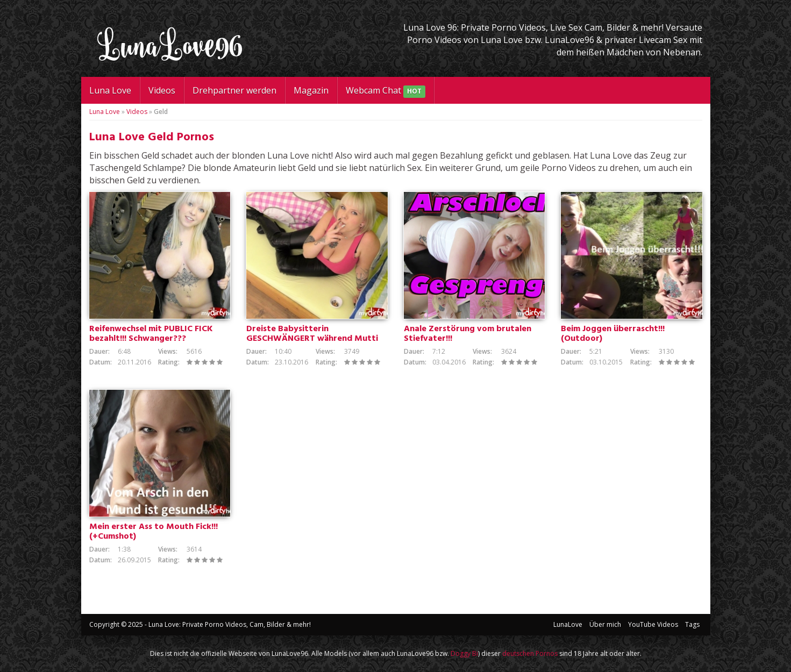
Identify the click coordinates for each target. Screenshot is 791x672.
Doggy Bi (464, 653)
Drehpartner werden (234, 90)
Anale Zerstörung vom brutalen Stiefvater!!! (468, 334)
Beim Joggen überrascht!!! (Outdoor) (613, 334)
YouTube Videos (653, 624)
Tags (692, 624)
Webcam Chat (386, 91)
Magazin (311, 90)
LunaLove (568, 624)
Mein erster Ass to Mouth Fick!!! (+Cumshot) (154, 532)
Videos (162, 90)
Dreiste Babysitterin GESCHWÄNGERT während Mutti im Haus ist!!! (312, 339)
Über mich (605, 624)
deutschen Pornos (530, 653)
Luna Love (110, 90)
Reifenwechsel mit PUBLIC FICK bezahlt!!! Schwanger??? (151, 334)
